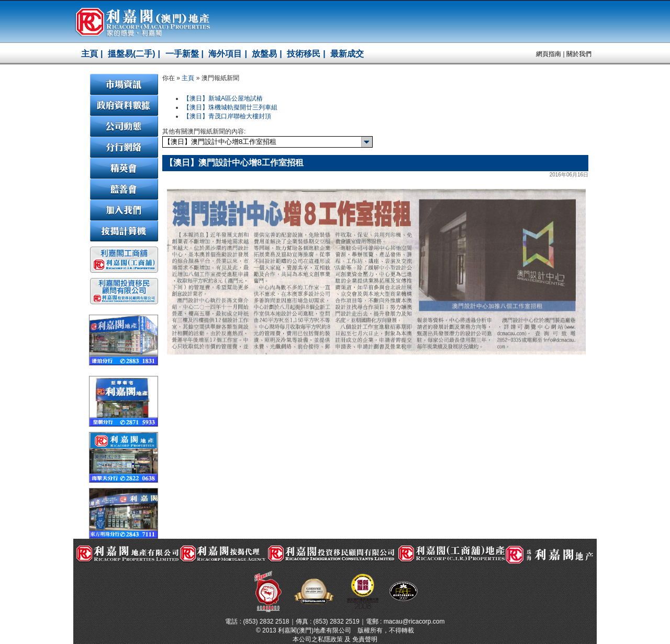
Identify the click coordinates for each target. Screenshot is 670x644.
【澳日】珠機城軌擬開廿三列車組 (230, 107)
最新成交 (347, 54)
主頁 (90, 54)
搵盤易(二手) (132, 54)
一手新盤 (182, 54)
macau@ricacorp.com (414, 621)
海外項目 (225, 54)
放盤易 (264, 54)
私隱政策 (330, 639)
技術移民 (304, 54)
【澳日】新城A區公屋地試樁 (223, 98)
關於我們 (579, 54)
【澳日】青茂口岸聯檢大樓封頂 (227, 116)
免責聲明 (365, 639)
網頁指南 (549, 54)
